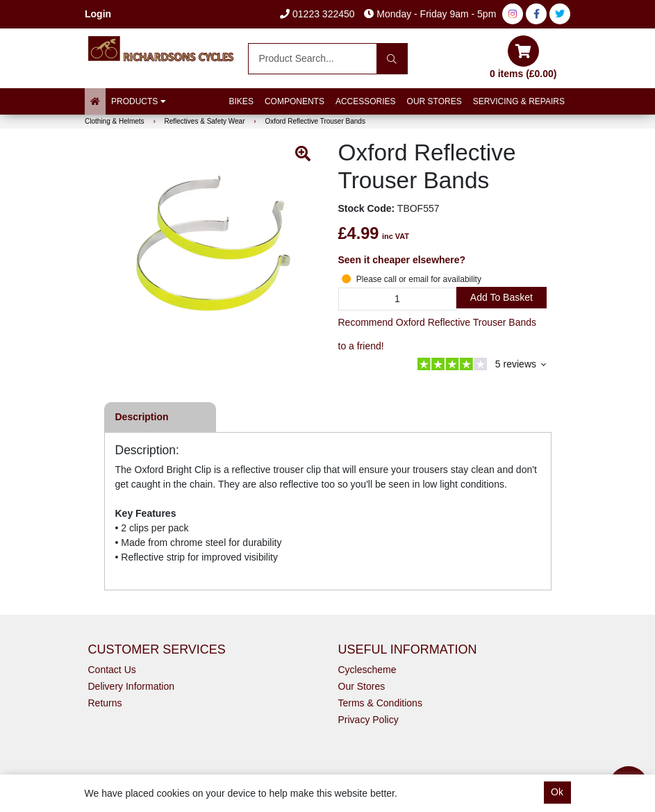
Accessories (366, 101)
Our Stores (434, 101)
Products (139, 101)
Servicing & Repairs (519, 101)
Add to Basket (501, 297)
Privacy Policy (368, 720)
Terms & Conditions (380, 703)
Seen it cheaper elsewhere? (402, 260)
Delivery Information (132, 686)
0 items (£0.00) (523, 57)
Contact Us (112, 670)
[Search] (392, 59)
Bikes (241, 101)
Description (142, 417)
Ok (557, 792)
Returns (105, 703)
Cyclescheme (367, 670)
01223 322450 (317, 14)
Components (295, 101)
